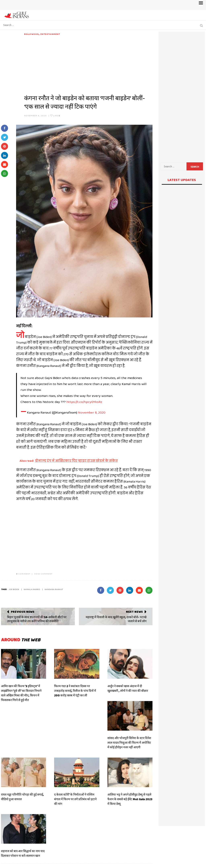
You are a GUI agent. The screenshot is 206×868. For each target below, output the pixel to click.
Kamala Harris (32, 589)
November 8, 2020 (36, 115)
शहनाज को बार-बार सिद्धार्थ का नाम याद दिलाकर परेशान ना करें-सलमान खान (23, 853)
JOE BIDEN (14, 589)
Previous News (23, 612)
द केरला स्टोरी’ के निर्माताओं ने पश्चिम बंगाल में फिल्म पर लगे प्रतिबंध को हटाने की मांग (75, 799)
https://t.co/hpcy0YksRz (84, 402)
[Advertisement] (88, 64)
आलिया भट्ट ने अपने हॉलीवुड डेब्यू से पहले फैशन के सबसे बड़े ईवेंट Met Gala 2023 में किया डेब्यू (130, 799)
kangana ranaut (54, 589)
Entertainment (50, 34)
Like (55, 115)
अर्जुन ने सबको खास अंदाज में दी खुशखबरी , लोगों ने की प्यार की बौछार (128, 688)
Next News (134, 612)
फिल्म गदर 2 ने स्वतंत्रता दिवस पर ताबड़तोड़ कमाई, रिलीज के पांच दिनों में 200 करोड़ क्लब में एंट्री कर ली (75, 691)
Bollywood (31, 34)
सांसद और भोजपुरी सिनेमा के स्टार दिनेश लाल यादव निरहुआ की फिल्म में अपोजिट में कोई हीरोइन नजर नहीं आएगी (129, 743)
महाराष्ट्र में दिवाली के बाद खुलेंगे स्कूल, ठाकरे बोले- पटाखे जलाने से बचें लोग (116, 619)
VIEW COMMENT (43, 574)
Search (195, 167)
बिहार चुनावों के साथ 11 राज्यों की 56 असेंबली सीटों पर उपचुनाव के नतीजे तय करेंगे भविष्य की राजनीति (37, 619)
